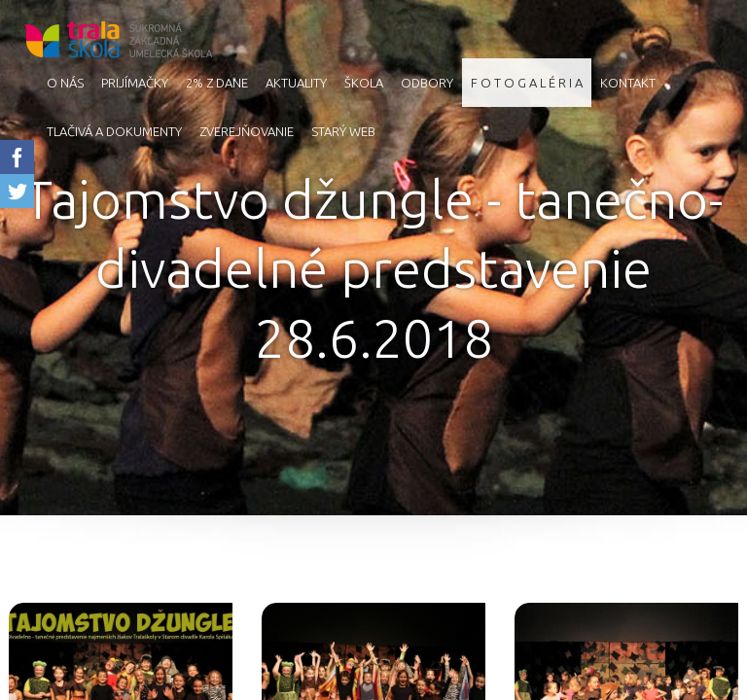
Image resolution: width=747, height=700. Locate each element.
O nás (65, 83)
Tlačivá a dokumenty (114, 131)
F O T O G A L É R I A (527, 83)
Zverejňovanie (247, 131)
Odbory (427, 83)
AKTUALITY (296, 83)
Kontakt (628, 83)
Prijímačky (135, 83)
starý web (343, 131)
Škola (364, 83)
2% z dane (217, 83)
